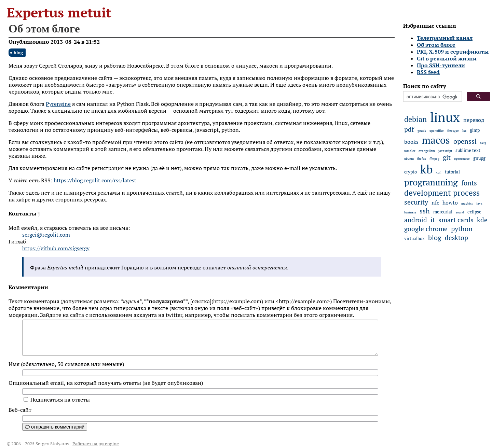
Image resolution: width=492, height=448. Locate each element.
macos (436, 140)
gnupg (479, 158)
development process (442, 193)
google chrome (426, 229)
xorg (483, 143)
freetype (453, 131)
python (462, 229)
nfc (435, 202)
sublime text (468, 150)
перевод (474, 120)
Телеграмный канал (445, 38)
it (433, 220)
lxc (464, 131)
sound (460, 212)
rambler (410, 151)
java (479, 203)
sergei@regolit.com (46, 235)
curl (439, 172)
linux (445, 117)
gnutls (422, 131)
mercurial (443, 212)
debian (415, 119)
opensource (462, 159)
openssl (465, 141)
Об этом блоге (436, 45)
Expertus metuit (59, 12)
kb (427, 169)
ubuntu (409, 159)
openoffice (437, 131)
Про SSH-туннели (441, 65)
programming (431, 182)
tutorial (452, 172)
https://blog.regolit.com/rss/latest (95, 180)
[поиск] (432, 97)
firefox (422, 159)
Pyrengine (58, 104)
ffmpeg (434, 159)
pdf (409, 129)
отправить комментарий (55, 427)
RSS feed (428, 72)
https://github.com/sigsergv (56, 248)
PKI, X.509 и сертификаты (453, 52)
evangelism (427, 151)
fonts (469, 183)
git (447, 157)
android (416, 220)
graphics (467, 203)
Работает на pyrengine (96, 444)
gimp (475, 130)
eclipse (474, 212)
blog (18, 53)
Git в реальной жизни (447, 58)
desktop (456, 238)
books (411, 142)
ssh (425, 211)
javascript (445, 151)
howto (450, 202)
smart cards (456, 220)
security (416, 202)
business (410, 212)
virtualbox (414, 239)
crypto (411, 172)
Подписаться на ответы (57, 400)
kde (482, 220)
